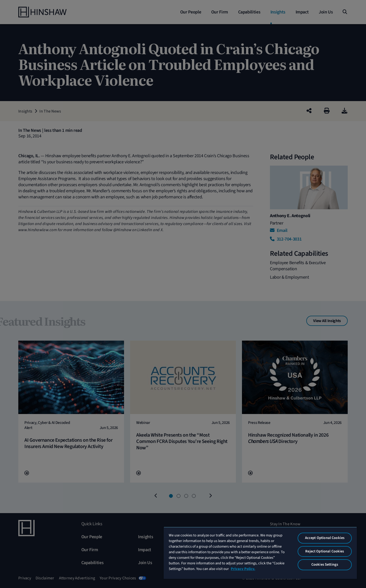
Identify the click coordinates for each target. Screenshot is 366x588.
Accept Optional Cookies (325, 538)
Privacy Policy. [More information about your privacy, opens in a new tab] (243, 569)
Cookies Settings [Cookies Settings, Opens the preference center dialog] (325, 565)
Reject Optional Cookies (325, 551)
